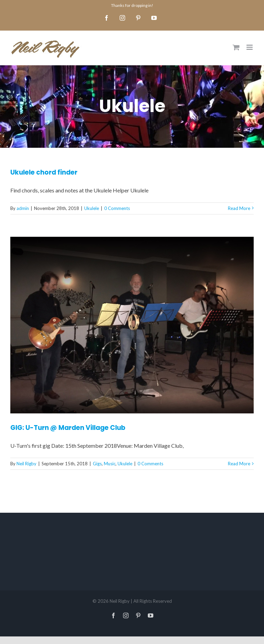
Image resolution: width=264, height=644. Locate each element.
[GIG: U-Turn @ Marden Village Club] (132, 325)
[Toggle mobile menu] (250, 47)
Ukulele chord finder (44, 172)
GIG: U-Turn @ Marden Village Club (68, 428)
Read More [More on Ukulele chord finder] (239, 208)
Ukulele (92, 208)
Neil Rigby (26, 464)
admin (23, 208)
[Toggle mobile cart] (236, 47)
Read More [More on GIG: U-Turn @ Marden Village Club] (239, 464)
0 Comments (117, 208)
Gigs (97, 464)
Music (110, 464)
